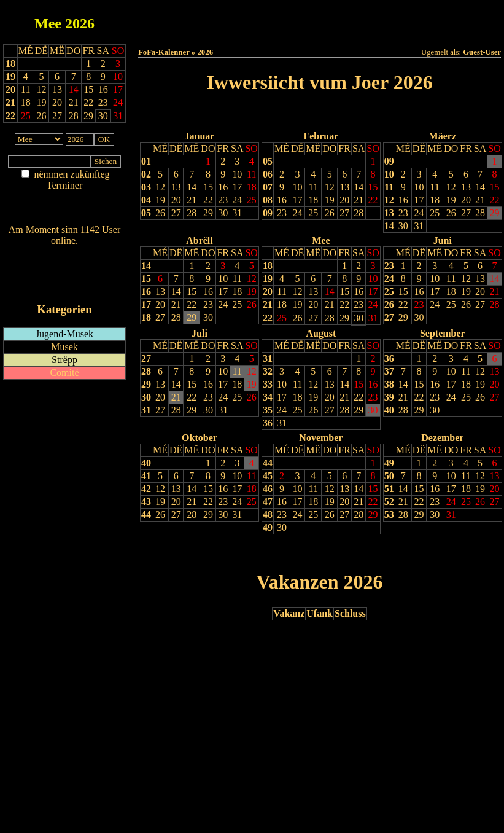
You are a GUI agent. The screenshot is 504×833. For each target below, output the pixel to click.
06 (268, 174)
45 (268, 476)
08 (268, 200)
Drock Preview (173, 553)
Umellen (320, 31)
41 (146, 476)
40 (389, 410)
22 (10, 116)
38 (389, 384)
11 (251, 174)
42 (146, 489)
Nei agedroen (64, 209)
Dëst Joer (388, 19)
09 (268, 213)
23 (223, 200)
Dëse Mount (319, 19)
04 (146, 200)
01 (146, 161)
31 (237, 213)
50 (389, 476)
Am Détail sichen (65, 197)
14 (192, 187)
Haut (182, 19)
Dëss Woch (251, 19)
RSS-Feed (65, 274)
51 (389, 489)
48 (268, 514)
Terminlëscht (457, 19)
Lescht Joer (285, 114)
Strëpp (64, 360)
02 (146, 174)
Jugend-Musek (64, 334)
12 (160, 187)
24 (237, 200)
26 (160, 213)
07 (268, 187)
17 (237, 187)
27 (176, 213)
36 (268, 423)
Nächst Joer (354, 114)
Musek (64, 347)
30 (223, 213)
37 (389, 371)
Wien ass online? (64, 253)
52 (389, 502)
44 (146, 514)
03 (146, 187)
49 (268, 527)
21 (10, 102)
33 (268, 384)
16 (223, 187)
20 (10, 89)
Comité (64, 373)
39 (389, 397)
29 (208, 213)
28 (192, 213)
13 (176, 187)
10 (237, 174)
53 (389, 514)
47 (268, 502)
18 (10, 64)
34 (268, 397)
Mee (48, 23)
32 (268, 371)
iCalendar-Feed (64, 286)
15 (208, 187)
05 (146, 213)
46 (268, 489)
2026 (80, 23)
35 (268, 410)
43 (146, 502)
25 (252, 200)
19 (10, 76)
